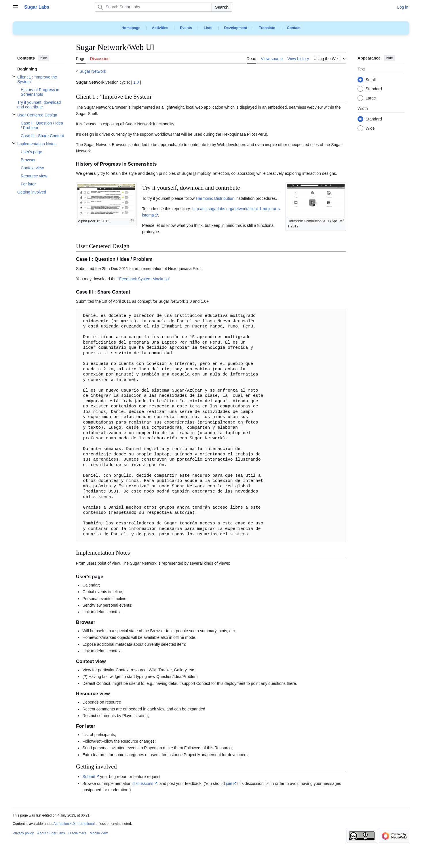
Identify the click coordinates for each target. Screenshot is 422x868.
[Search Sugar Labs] (153, 7)
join (229, 783)
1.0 (136, 82)
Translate (267, 28)
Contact (294, 28)
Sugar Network (93, 71)
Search (222, 7)
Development (235, 28)
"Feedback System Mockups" (144, 279)
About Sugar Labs (51, 833)
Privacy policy (23, 833)
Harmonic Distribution (215, 198)
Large (371, 98)
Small (371, 80)
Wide (370, 129)
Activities (160, 28)
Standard (374, 89)
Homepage (131, 28)
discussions (143, 783)
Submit (89, 777)
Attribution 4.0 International (74, 824)
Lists (208, 28)
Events (186, 28)
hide (44, 58)
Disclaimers (77, 833)
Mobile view (99, 833)
